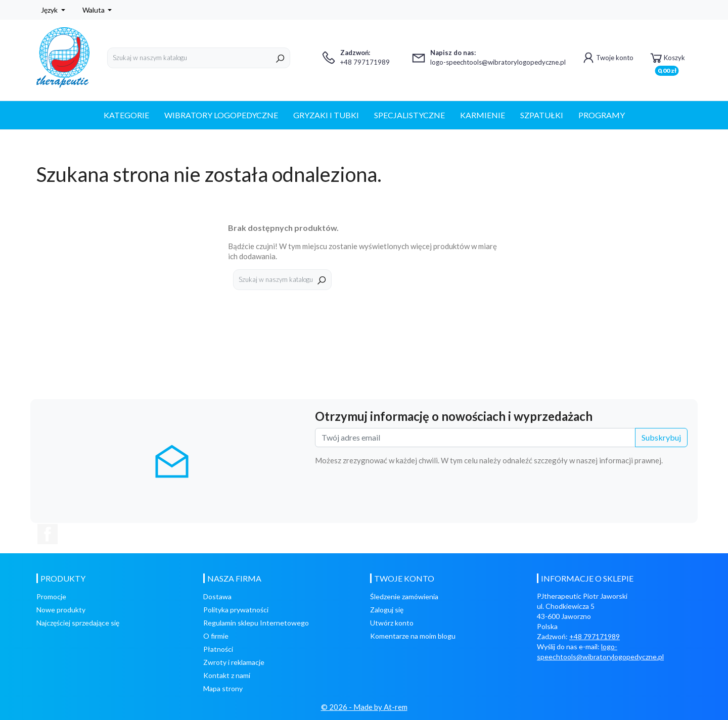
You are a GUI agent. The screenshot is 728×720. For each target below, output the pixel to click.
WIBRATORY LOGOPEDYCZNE (221, 115)
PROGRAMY (602, 115)
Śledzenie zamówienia (404, 596)
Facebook (48, 534)
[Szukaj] (199, 58)
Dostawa (217, 596)
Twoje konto (607, 58)
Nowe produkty (61, 610)
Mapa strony (223, 688)
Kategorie (126, 115)
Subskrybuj (661, 437)
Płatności (218, 649)
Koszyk (667, 59)
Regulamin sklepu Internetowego (256, 623)
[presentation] (611, 493)
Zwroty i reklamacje (234, 662)
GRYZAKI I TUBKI (326, 115)
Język (50, 10)
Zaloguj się (387, 610)
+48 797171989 (595, 636)
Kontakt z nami (227, 675)
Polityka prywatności (236, 610)
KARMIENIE (483, 115)
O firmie (216, 636)
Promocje (51, 596)
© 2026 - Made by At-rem (364, 707)
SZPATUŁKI (542, 115)
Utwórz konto (392, 623)
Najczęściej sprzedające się (78, 623)
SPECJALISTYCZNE (409, 115)
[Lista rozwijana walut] (97, 10)
